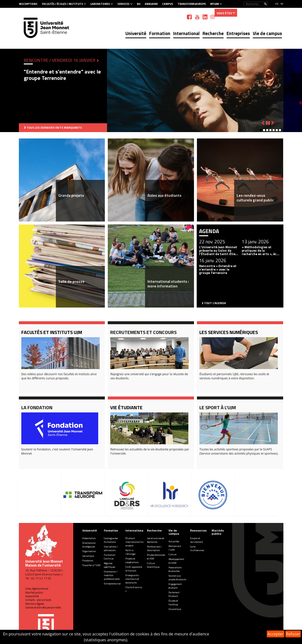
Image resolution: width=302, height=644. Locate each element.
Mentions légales (35, 604)
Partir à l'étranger (131, 552)
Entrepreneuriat (112, 584)
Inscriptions (28, 4)
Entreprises (238, 33)
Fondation (88, 561)
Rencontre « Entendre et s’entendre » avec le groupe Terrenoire (218, 269)
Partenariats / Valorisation (154, 548)
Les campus (88, 556)
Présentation (89, 538)
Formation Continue (110, 557)
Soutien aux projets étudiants (177, 578)
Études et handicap (173, 603)
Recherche (213, 33)
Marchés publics (34, 593)
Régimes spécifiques (109, 565)
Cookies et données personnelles (43, 607)
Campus (168, 4)
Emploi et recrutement (197, 540)
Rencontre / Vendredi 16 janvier (60, 60)
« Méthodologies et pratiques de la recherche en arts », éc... (261, 251)
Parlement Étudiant (174, 594)
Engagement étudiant (175, 586)
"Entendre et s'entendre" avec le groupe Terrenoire (62, 75)
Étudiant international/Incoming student (138, 542)
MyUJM (215, 4)
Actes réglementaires (37, 589)
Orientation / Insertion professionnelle (112, 575)
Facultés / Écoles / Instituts (62, 4)
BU (139, 4)
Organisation (89, 551)
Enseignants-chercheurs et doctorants (132, 579)
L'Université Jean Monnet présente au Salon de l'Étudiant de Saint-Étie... (219, 251)
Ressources (198, 530)
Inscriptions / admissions (111, 548)
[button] (261, 130)
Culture (172, 554)
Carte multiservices (197, 548)
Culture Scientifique (153, 565)
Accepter (275, 634)
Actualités (174, 541)
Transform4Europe (192, 4)
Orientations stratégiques (89, 545)
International (186, 33)
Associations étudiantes (175, 569)
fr (277, 4)
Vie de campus (267, 33)
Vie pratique (175, 609)
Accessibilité (32, 596)
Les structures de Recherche (156, 540)
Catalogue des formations (111, 540)
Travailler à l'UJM (91, 565)
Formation (160, 33)
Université (136, 33)
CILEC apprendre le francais (134, 569)
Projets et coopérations (132, 560)
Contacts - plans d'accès (38, 600)
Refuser (293, 634)
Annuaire (151, 4)
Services (123, 4)
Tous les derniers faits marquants (54, 128)
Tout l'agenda (215, 303)
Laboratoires (100, 4)
